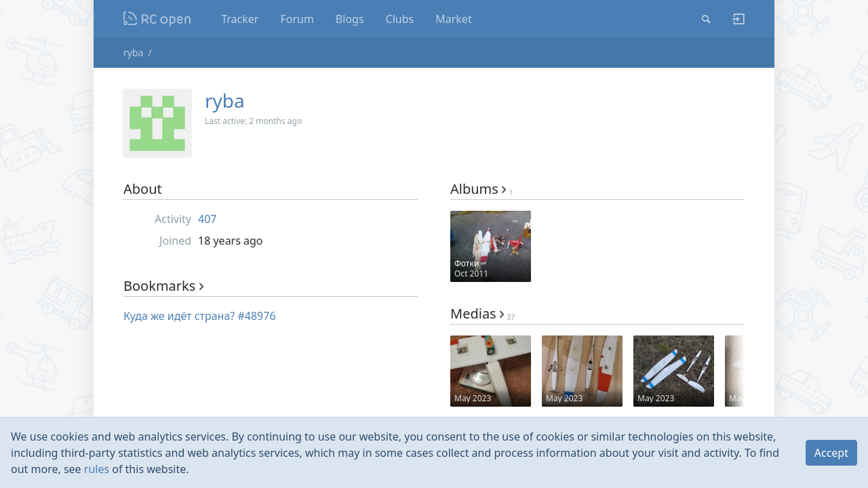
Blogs (350, 19)
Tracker (240, 19)
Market (453, 19)
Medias (482, 313)
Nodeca (158, 19)
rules (97, 469)
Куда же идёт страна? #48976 (200, 316)
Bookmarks (163, 286)
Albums (482, 189)
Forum (297, 19)
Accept (831, 453)
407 (207, 219)
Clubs (400, 19)
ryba (133, 53)
